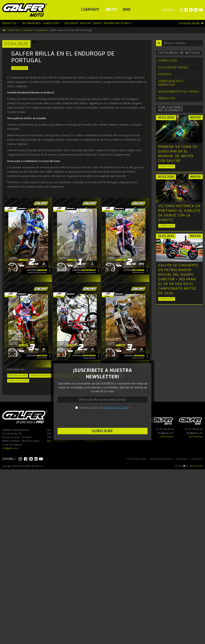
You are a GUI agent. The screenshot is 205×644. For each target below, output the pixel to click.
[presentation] (103, 550)
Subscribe (102, 562)
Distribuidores (167, 611)
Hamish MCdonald (41, 462)
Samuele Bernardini (110, 462)
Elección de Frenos (173, 68)
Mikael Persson (64, 462)
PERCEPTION (196, 641)
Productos (167, 98)
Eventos (165, 74)
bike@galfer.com (195, 608)
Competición (20, 155)
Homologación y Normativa (171, 83)
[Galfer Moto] (26, 10)
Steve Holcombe (18, 468)
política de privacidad (116, 538)
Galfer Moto (14, 30)
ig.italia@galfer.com (94, 616)
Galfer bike (191, 595)
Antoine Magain (18, 462)
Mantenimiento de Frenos (179, 92)
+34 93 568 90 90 (164, 604)
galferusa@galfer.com (58, 616)
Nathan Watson (86, 462)
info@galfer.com (10, 623)
